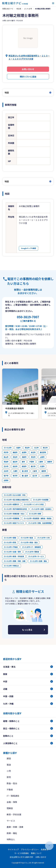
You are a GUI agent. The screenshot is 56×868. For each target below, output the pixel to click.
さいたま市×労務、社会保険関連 (40, 523)
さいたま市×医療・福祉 (38, 561)
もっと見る (27, 630)
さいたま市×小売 (43, 538)
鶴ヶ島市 (25, 476)
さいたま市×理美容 (32, 552)
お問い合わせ (28, 69)
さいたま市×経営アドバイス (14, 523)
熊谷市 (27, 448)
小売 (9, 771)
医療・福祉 (12, 833)
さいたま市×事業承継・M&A (14, 514)
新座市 (24, 466)
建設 (9, 758)
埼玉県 (19, 9)
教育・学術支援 (14, 814)
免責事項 (45, 849)
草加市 (6, 462)
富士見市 (25, 471)
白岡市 (6, 480)
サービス (11, 821)
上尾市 (42, 457)
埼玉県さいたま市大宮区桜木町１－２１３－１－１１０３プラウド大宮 (29, 57)
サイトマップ (13, 849)
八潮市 (15, 471)
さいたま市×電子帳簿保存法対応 (15, 509)
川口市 (36, 448)
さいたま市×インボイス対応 (34, 504)
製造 (9, 765)
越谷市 (15, 462)
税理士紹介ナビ (8, 9)
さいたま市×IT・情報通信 (31, 547)
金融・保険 (12, 802)
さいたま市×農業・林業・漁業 (15, 561)
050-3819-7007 (28, 318)
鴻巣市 (24, 457)
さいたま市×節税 (35, 514)
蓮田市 (44, 471)
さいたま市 (28, 9)
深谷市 (33, 457)
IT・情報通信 (13, 796)
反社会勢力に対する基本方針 (22, 857)
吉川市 (35, 476)
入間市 (41, 462)
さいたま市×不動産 (11, 547)
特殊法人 (11, 839)
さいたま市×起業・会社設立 (41, 509)
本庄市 (33, 452)
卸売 (9, 777)
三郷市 (35, 471)
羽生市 (15, 457)
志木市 (6, 466)
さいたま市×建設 (10, 538)
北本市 (6, 471)
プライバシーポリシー (30, 849)
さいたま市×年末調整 (41, 500)
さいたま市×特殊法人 (11, 566)
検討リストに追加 (28, 77)
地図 (7, 92)
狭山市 (6, 457)
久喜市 (42, 466)
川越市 (18, 448)
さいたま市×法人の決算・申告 (15, 495)
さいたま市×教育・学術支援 (14, 556)
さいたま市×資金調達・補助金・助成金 (38, 518)
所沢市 (6, 452)
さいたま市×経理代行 (11, 504)
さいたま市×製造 (27, 538)
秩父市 (45, 448)
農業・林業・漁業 (15, 827)
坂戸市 (6, 476)
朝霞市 (50, 462)
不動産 (10, 790)
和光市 (15, 466)
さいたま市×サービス (36, 556)
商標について (36, 853)
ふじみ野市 (45, 476)
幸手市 (15, 476)
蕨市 (23, 462)
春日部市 (43, 452)
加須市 (24, 452)
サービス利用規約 (22, 853)
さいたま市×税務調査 (11, 518)
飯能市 (15, 452)
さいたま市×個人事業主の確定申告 (16, 500)
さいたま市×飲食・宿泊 (29, 542)
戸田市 (32, 462)
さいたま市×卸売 (10, 542)
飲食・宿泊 (12, 783)
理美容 (10, 808)
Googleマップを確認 (29, 248)
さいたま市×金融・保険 (12, 552)
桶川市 (33, 466)
